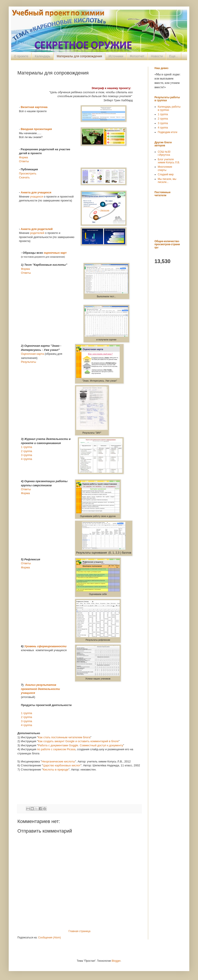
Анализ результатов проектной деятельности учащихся (40, 689)
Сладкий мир (166, 174)
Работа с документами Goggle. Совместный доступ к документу (81, 745)
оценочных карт (55, 253)
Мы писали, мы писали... (167, 181)
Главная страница (80, 931)
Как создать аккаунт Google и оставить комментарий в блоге (78, 741)
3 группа (26, 455)
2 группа (26, 451)
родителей (37, 233)
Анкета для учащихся (36, 192)
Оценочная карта (32, 354)
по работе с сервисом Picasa (56, 749)
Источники (116, 56)
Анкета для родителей (37, 229)
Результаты (28, 362)
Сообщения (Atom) (49, 938)
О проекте (21, 56)
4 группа (26, 459)
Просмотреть (28, 173)
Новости (157, 56)
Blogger (116, 961)
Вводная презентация (36, 129)
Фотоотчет (137, 56)
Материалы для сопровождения (79, 56)
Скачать (24, 177)
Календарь (43, 56)
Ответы (24, 161)
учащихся (36, 197)
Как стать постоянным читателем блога (64, 737)
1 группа (26, 447)
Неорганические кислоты (58, 761)
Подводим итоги (168, 132)
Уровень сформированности (45, 646)
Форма (23, 157)
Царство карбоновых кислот (62, 765)
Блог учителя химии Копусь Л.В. (169, 161)
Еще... (174, 56)
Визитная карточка (34, 107)
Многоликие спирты (165, 168)
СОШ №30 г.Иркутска (164, 153)
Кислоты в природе (56, 770)
